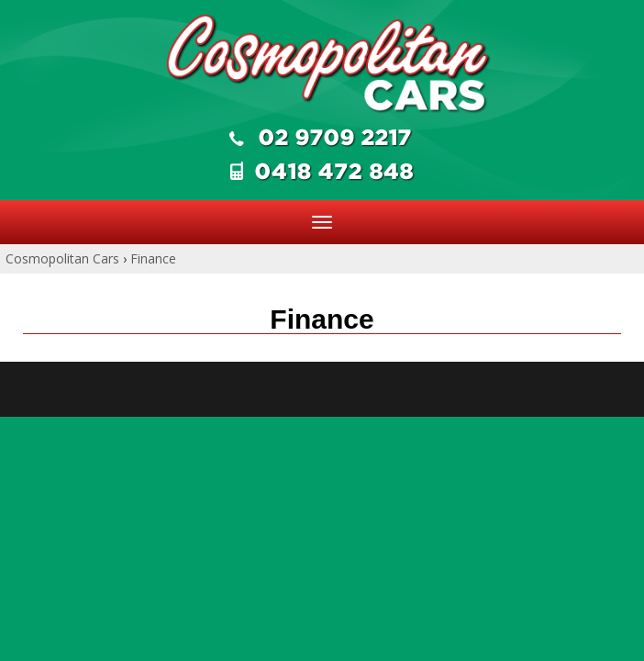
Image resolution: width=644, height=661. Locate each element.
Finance (153, 258)
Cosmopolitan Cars (62, 258)
